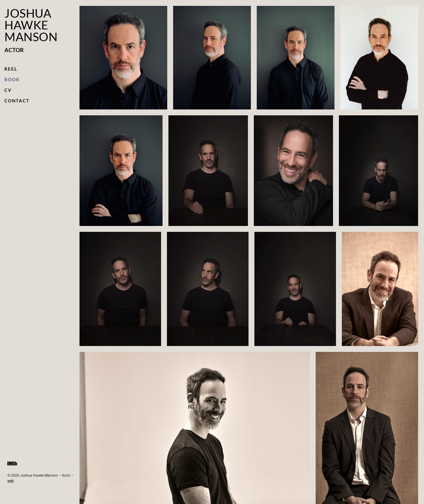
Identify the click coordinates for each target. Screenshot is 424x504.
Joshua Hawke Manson (31, 25)
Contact (17, 101)
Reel (11, 69)
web (11, 481)
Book (12, 79)
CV (8, 90)
